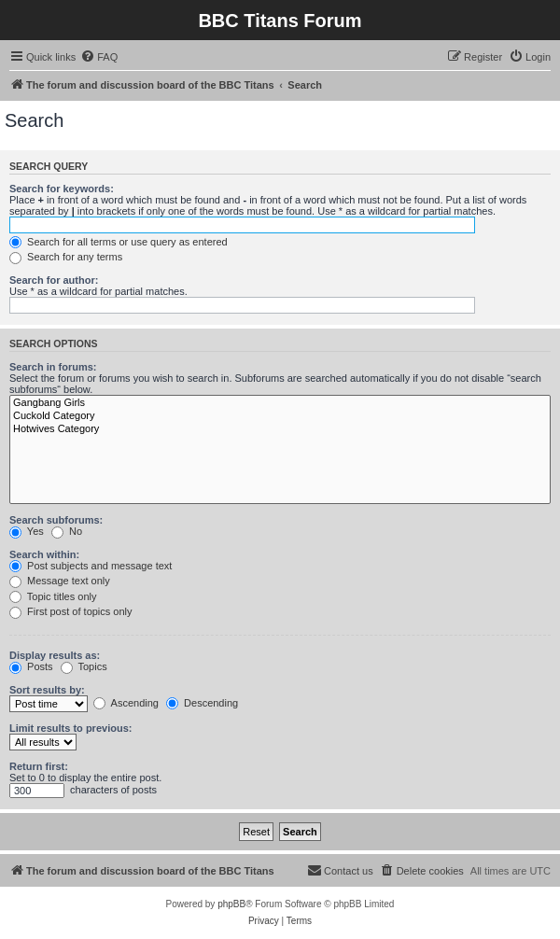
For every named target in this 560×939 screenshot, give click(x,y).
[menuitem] (99, 57)
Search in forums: (53, 367)
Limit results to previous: (70, 728)
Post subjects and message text (91, 566)
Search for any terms (66, 257)
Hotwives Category (280, 429)
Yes (27, 531)
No (67, 531)
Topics (84, 666)
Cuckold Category (280, 416)
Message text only (60, 581)
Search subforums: (56, 520)
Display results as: (55, 655)
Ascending (126, 703)
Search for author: (54, 280)
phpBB (231, 904)
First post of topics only (71, 611)
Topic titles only (53, 596)
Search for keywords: (62, 189)
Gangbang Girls (280, 403)
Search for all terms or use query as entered (119, 242)
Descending (202, 703)
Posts (31, 666)
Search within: (44, 554)
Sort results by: (47, 690)
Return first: (39, 766)
